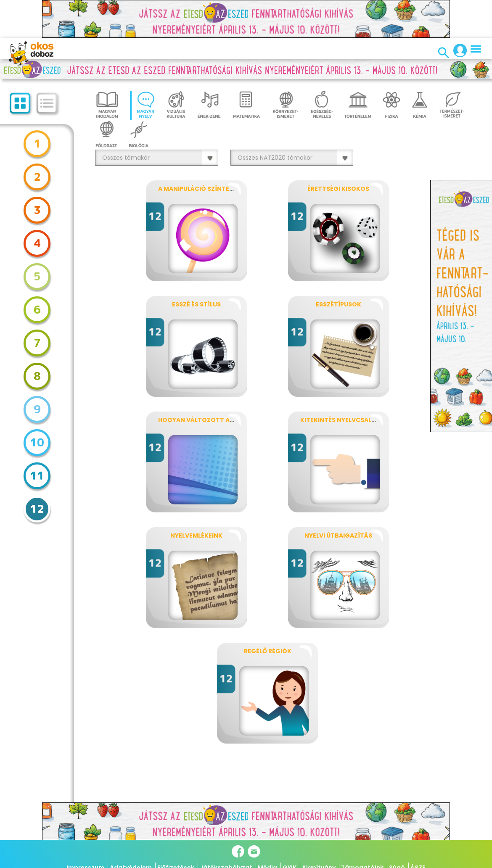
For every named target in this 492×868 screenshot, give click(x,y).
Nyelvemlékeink (196, 536)
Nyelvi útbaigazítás (338, 536)
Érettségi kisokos (338, 189)
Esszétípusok (339, 304)
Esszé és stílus (196, 304)
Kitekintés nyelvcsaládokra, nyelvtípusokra (377, 420)
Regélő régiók (268, 651)
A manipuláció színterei (198, 189)
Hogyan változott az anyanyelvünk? (222, 420)
